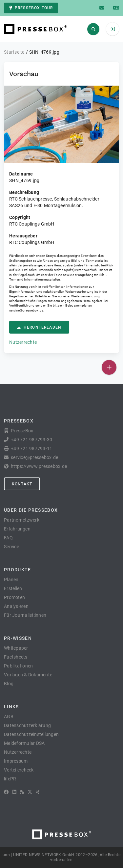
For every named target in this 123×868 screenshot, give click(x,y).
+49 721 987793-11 (31, 448)
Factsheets (16, 657)
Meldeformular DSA (24, 743)
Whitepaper (16, 648)
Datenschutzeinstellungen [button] (31, 734)
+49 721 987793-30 (31, 440)
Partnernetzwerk (22, 520)
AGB (9, 717)
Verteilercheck (19, 770)
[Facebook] (6, 792)
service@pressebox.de (26, 310)
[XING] (38, 792)
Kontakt (22, 484)
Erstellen (13, 588)
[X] (30, 792)
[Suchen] (93, 29)
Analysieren (16, 606)
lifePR (10, 779)
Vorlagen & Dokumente (28, 675)
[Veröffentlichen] (109, 367)
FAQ (8, 538)
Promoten (14, 597)
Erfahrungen (17, 529)
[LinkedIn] (14, 792)
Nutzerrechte (23, 342)
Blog (9, 684)
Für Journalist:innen (25, 615)
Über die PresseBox (31, 510)
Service (11, 547)
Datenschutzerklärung (27, 725)
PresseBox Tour (31, 8)
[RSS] (22, 792)
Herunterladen (39, 327)
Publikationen (18, 666)
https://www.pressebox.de (39, 466)
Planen (11, 580)
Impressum (16, 761)
